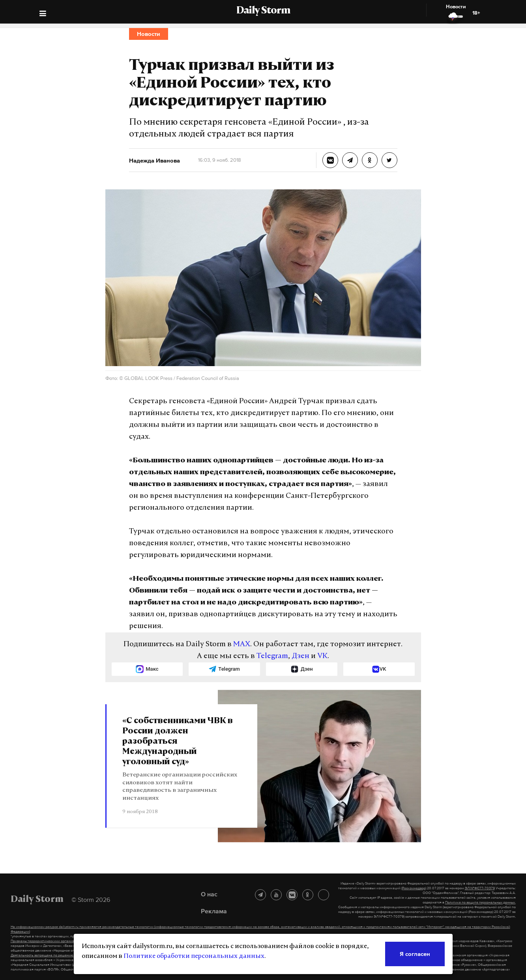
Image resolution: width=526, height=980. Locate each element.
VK (322, 656)
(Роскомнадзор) (414, 888)
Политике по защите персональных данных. (480, 902)
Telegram (272, 656)
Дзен (300, 656)
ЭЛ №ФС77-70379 (480, 888)
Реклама (214, 911)
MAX (242, 644)
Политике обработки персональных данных (194, 956)
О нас (209, 894)
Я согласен (415, 954)
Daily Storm (263, 11)
